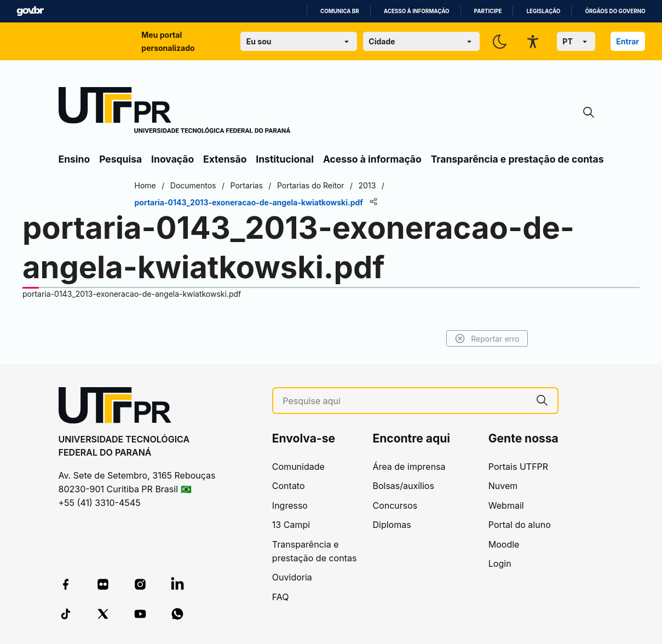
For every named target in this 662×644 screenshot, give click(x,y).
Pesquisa (120, 159)
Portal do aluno (520, 525)
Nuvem (503, 486)
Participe (488, 11)
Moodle (504, 544)
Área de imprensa (409, 467)
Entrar (628, 41)
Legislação (543, 11)
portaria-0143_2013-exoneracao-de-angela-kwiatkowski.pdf (132, 294)
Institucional (285, 159)
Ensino (74, 159)
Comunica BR (340, 11)
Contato (289, 486)
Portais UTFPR (518, 467)
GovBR (30, 11)
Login (500, 563)
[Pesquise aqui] (404, 401)
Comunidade (298, 467)
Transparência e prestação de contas (517, 159)
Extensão (225, 159)
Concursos (395, 505)
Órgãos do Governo (615, 11)
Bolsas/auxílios (403, 486)
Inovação (172, 159)
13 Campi (291, 525)
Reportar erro (487, 338)
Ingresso (290, 505)
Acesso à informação (417, 11)
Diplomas (392, 525)
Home (145, 185)
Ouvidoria (292, 577)
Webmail (506, 505)
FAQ (281, 597)
